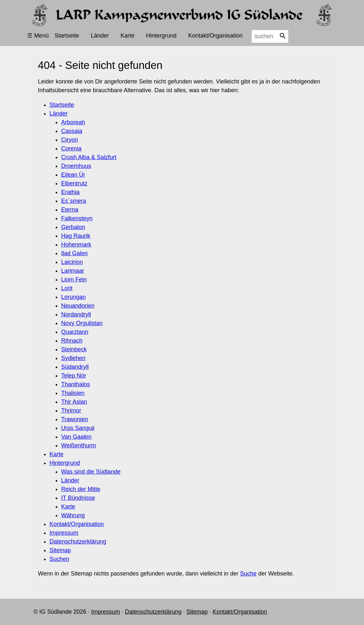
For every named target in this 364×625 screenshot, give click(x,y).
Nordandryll (76, 314)
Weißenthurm (79, 445)
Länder (100, 36)
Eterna (70, 210)
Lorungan (73, 297)
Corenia (71, 148)
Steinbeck (74, 349)
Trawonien (75, 419)
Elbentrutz (74, 183)
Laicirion (72, 262)
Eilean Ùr (73, 175)
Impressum (64, 533)
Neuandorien (78, 306)
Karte (128, 36)
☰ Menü (38, 36)
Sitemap (60, 550)
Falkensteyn (77, 218)
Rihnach (72, 341)
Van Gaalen (76, 437)
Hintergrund (161, 36)
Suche (248, 574)
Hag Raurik (76, 236)
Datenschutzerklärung (78, 542)
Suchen (59, 559)
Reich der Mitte (81, 489)
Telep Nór (74, 376)
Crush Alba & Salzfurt (89, 157)
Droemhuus (76, 166)
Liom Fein (74, 280)
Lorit (67, 288)
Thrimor (71, 411)
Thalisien (73, 393)
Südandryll (75, 367)
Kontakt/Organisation (215, 36)
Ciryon (70, 140)
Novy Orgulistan (82, 323)
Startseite (67, 36)
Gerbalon (73, 227)
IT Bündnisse (78, 498)
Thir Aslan (74, 402)
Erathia (70, 192)
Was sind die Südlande (91, 472)
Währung (73, 515)
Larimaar (73, 271)
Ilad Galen (74, 253)
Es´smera (74, 201)
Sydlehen (73, 358)
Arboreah (73, 122)
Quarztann (75, 332)
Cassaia (72, 131)
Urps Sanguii (78, 428)
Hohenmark (76, 245)
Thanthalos (76, 384)
